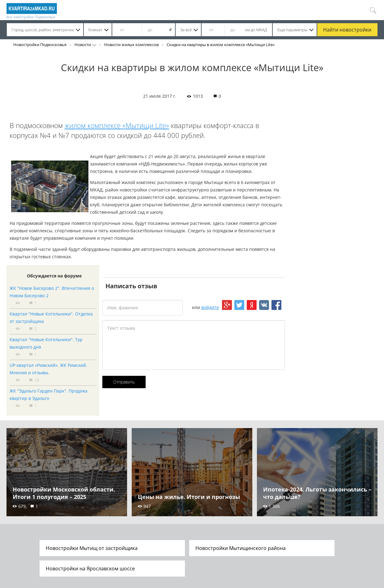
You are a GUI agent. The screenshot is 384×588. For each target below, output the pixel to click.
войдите (210, 307)
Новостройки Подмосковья (40, 45)
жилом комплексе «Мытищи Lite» (117, 125)
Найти (347, 30)
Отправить (124, 382)
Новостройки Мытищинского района (241, 548)
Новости (83, 45)
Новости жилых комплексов (131, 45)
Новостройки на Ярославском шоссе (90, 569)
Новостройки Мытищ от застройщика (92, 548)
